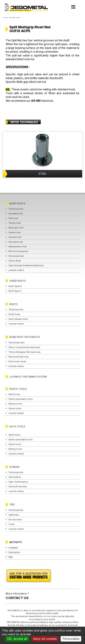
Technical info (16, 209)
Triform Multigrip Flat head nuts (25, 352)
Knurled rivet (15, 237)
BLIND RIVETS (17, 203)
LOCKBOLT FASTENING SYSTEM (28, 377)
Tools (12, 524)
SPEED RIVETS (18, 281)
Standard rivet (16, 214)
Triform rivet (15, 223)
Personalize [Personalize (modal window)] (71, 639)
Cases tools (15, 408)
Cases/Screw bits (18, 486)
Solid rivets (14, 314)
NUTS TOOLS (17, 426)
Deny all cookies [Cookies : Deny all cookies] (45, 639)
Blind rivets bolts (17, 361)
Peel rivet (13, 218)
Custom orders (16, 454)
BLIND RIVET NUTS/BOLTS (25, 337)
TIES (12, 504)
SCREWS (15, 467)
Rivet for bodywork (18, 251)
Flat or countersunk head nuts (24, 347)
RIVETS (14, 304)
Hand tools (14, 394)
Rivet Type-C (15, 291)
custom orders (16, 270)
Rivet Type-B (15, 286)
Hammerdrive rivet (18, 247)
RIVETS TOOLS (18, 389)
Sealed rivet (15, 232)
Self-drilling (15, 477)
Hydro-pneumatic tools (21, 399)
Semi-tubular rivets (18, 319)
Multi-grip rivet (16, 228)
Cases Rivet (15, 261)
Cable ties (14, 515)
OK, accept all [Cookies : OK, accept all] (17, 639)
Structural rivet (16, 256)
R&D (11, 557)
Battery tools (15, 404)
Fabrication (14, 552)
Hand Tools (14, 435)
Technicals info (17, 343)
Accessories (15, 520)
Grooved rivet (16, 242)
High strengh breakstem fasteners (26, 265)
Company (13, 548)
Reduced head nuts (19, 357)
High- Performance (18, 482)
